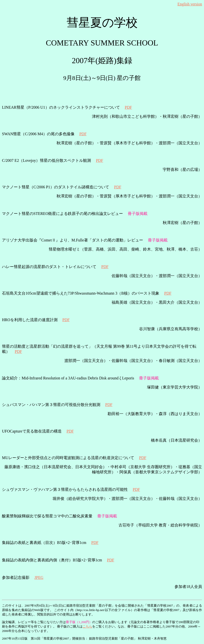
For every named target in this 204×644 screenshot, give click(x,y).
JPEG (39, 577)
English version (190, 4)
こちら (87, 626)
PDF (128, 107)
